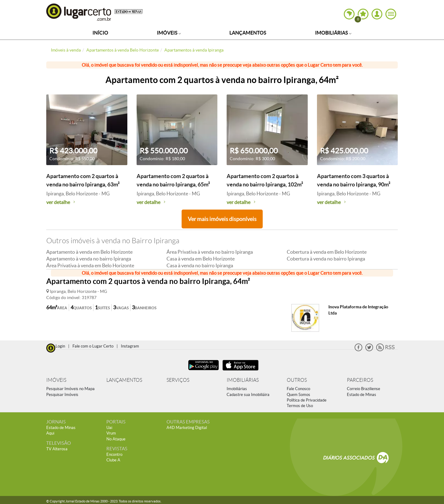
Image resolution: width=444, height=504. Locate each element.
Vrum (111, 433)
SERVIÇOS (178, 380)
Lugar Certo (79, 12)
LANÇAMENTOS (124, 380)
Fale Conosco (298, 389)
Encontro (114, 454)
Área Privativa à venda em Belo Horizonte (90, 265)
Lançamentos (248, 33)
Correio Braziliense (364, 389)
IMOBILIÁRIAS (243, 380)
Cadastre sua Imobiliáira (248, 395)
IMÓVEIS (56, 380)
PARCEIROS (360, 380)
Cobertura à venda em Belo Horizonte (327, 252)
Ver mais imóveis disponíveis (222, 219)
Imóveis (169, 33)
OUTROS (297, 380)
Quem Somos (298, 395)
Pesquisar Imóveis (62, 395)
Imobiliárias (333, 33)
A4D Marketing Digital (187, 428)
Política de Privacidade (307, 400)
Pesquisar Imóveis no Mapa (70, 389)
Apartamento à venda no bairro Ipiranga (89, 259)
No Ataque (116, 439)
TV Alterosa (57, 449)
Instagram (130, 346)
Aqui (50, 433)
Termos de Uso (300, 406)
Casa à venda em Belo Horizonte (201, 259)
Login (60, 346)
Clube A (113, 460)
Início (100, 33)
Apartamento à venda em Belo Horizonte (89, 252)
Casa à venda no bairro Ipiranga (200, 265)
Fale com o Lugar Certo (93, 346)
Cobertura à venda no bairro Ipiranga (326, 259)
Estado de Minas (362, 395)
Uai (109, 428)
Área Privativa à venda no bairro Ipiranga (210, 252)
